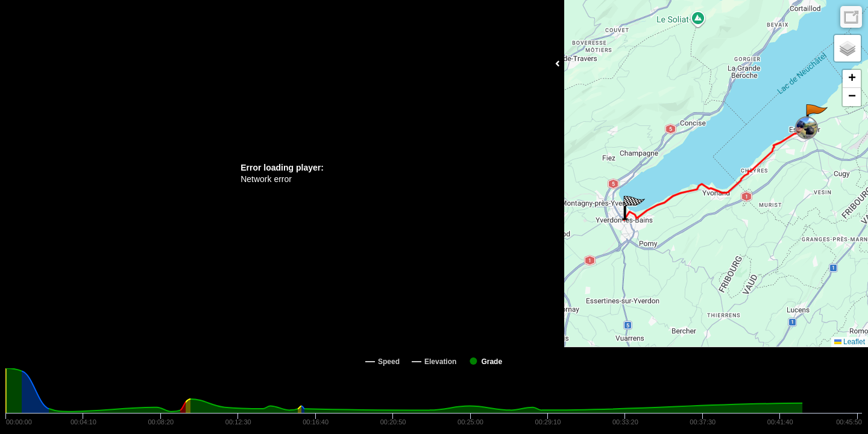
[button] (816, 116)
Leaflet (850, 342)
